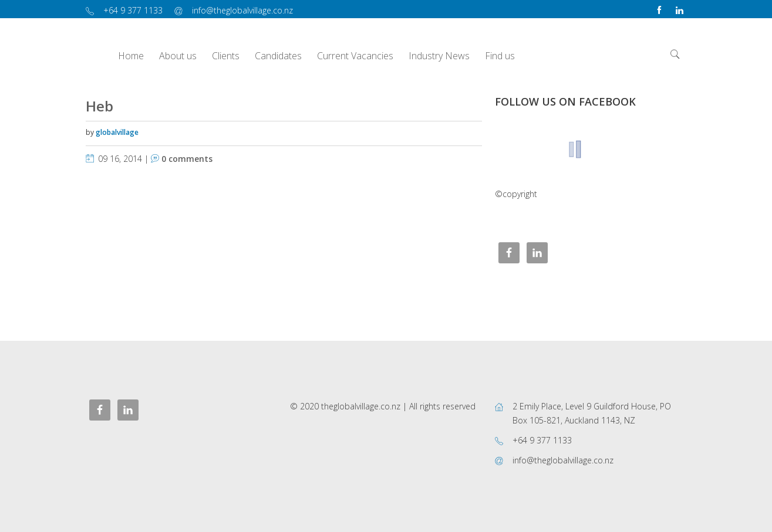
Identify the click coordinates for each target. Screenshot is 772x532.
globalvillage (117, 132)
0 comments (187, 159)
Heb (100, 106)
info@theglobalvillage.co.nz (242, 10)
